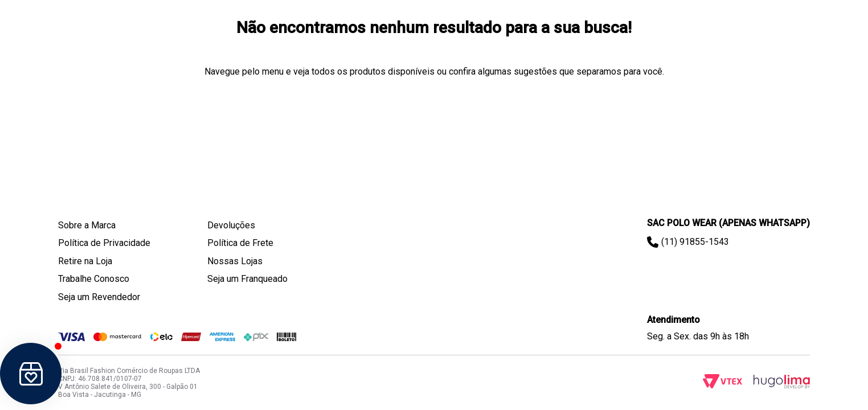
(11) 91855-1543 (695, 242)
